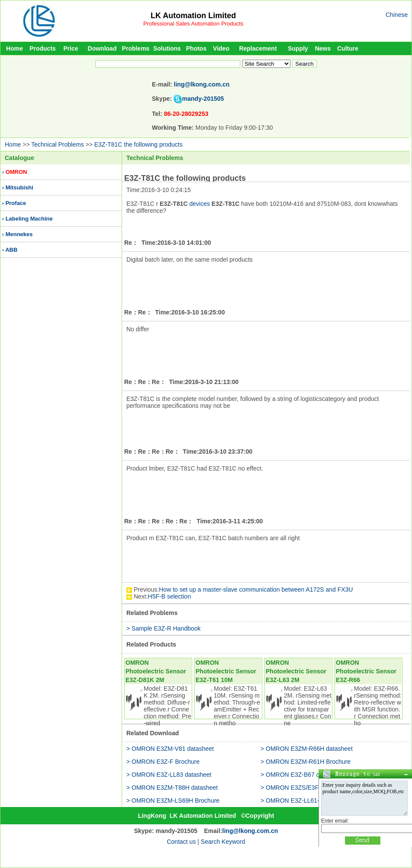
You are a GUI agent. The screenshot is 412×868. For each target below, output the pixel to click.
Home (14, 48)
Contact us (181, 842)
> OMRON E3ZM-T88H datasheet (172, 788)
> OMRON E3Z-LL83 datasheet (169, 775)
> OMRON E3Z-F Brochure (163, 762)
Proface (16, 203)
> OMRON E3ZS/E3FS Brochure (305, 788)
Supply (298, 48)
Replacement (258, 48)
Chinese (397, 15)
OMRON (16, 172)
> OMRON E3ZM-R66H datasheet (307, 749)
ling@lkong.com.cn (202, 84)
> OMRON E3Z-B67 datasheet (302, 775)
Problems (136, 48)
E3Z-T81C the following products (138, 144)
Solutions (167, 48)
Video (221, 48)
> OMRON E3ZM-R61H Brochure (306, 762)
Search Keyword (223, 842)
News (323, 48)
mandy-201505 (203, 99)
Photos (196, 48)
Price (71, 48)
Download (102, 48)
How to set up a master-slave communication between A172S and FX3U (256, 589)
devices (199, 204)
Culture (348, 48)
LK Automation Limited (193, 16)
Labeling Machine (29, 219)
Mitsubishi (19, 187)
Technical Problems (57, 144)
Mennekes (19, 234)
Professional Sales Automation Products (193, 24)
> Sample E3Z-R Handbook (164, 628)
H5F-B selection (170, 596)
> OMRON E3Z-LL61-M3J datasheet (310, 801)
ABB (11, 250)
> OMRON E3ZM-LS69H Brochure (173, 801)
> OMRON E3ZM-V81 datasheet (170, 749)
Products (43, 48)
